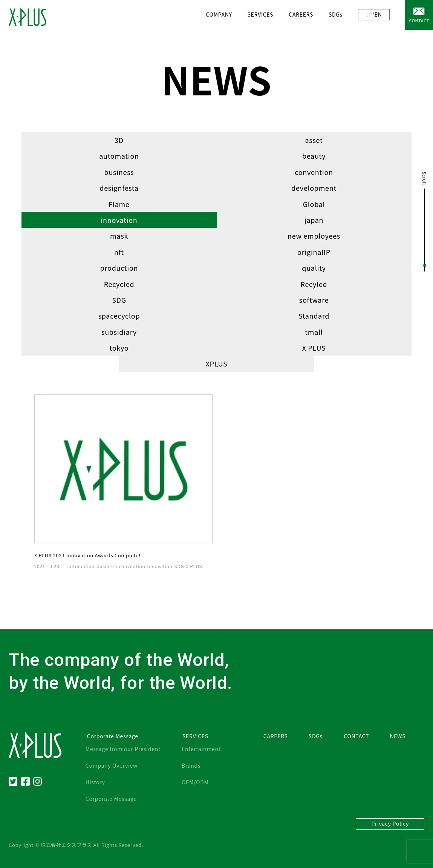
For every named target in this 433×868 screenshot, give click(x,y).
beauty (314, 156)
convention (314, 172)
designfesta (119, 188)
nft (119, 252)
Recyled (314, 284)
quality (314, 268)
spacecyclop (119, 316)
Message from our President (123, 749)
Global (314, 204)
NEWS (398, 736)
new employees (314, 236)
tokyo (119, 348)
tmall (314, 332)
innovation (119, 220)
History (95, 782)
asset (314, 140)
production (119, 268)
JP (369, 14)
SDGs (336, 14)
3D (119, 140)
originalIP (314, 252)
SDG (119, 300)
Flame (119, 204)
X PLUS (314, 348)
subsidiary (119, 332)
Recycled (119, 284)
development (314, 188)
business (119, 172)
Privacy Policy (390, 824)
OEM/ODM (195, 782)
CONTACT (419, 20)
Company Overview (112, 765)
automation (119, 156)
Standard (314, 316)
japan (314, 220)
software (314, 300)
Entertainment (201, 749)
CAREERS (301, 14)
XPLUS (217, 363)
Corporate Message (111, 799)
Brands (191, 765)
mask (119, 236)
